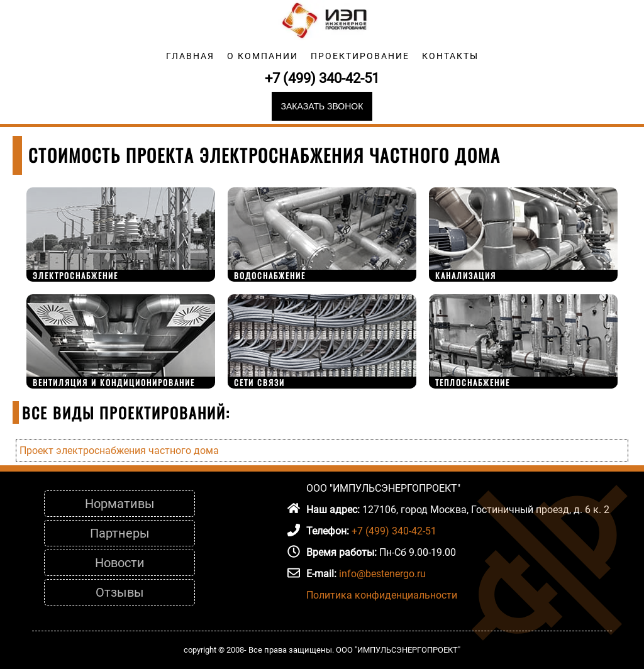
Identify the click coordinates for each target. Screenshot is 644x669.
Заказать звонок (322, 106)
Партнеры (120, 533)
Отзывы (120, 592)
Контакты (450, 56)
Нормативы (120, 504)
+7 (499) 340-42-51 (322, 78)
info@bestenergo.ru (382, 574)
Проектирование (360, 56)
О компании (263, 56)
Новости (120, 563)
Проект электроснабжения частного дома (119, 451)
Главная (190, 56)
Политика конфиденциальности (382, 595)
